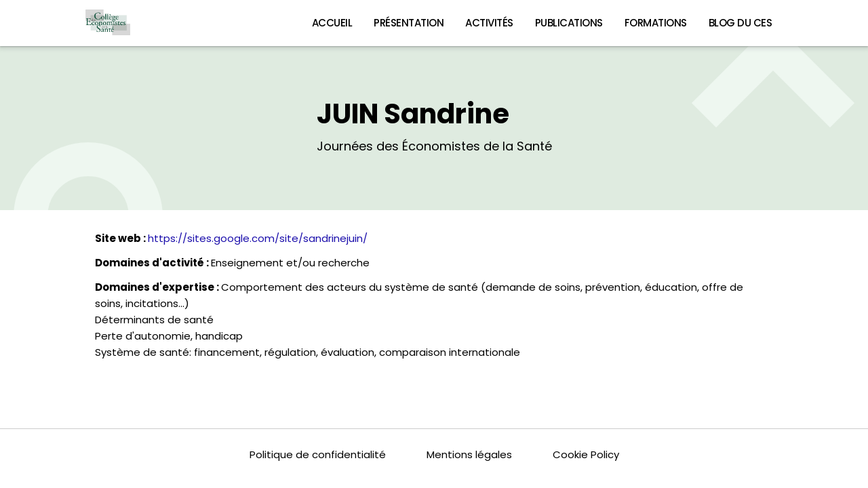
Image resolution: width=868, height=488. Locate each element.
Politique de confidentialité (318, 454)
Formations (656, 23)
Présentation (409, 23)
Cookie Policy (586, 454)
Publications (569, 23)
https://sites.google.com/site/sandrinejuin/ (258, 238)
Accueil (332, 23)
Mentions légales (469, 454)
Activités (489, 23)
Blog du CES (741, 23)
